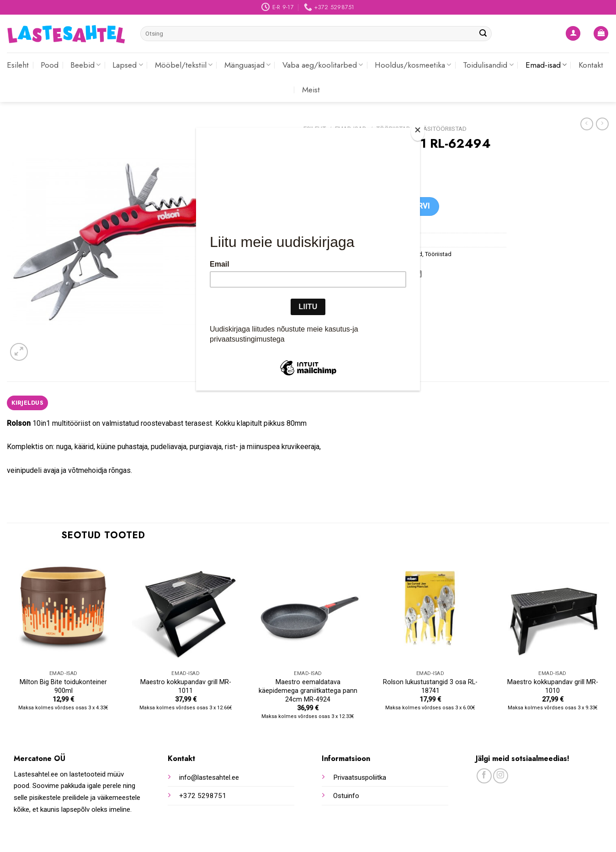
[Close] (418, 132)
